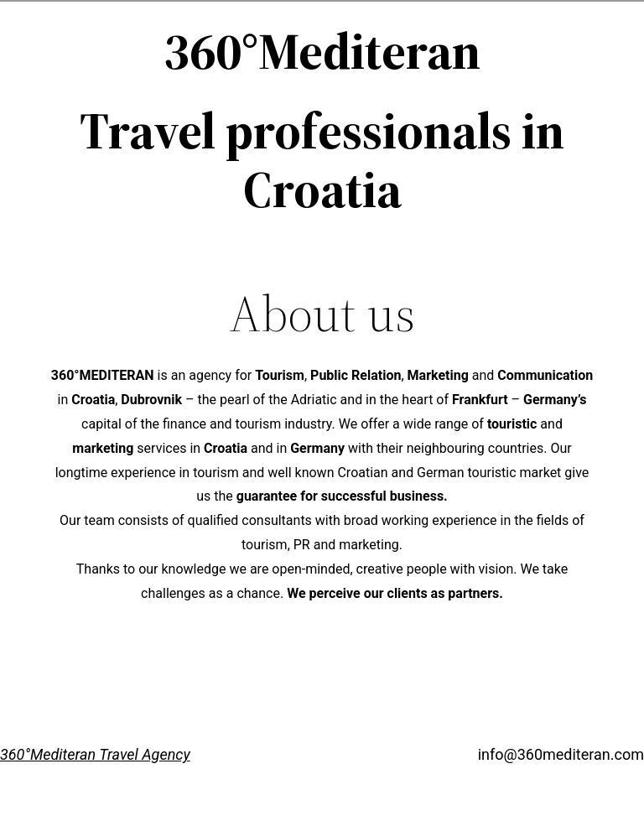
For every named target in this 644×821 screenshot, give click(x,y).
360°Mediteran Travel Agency (95, 754)
